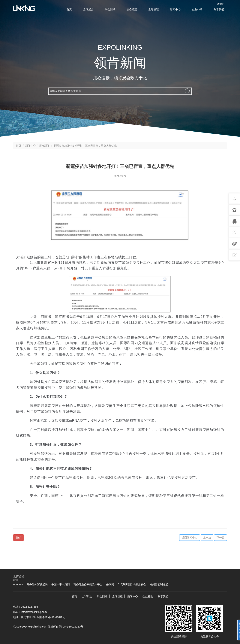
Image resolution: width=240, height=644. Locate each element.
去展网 (110, 584)
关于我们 (219, 9)
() (18, 538)
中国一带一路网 (61, 584)
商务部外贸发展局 (37, 584)
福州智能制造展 (159, 584)
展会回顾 (110, 9)
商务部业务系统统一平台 (88, 584)
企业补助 (197, 9)
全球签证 (154, 9)
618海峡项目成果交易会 (132, 584)
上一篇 (207, 538)
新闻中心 (175, 9)
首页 (69, 9)
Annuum (18, 584)
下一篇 (220, 538)
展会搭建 (132, 9)
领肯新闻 (44, 146)
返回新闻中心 (190, 538)
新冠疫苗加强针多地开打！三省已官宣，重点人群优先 (85, 146)
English (220, 4)
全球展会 (88, 9)
